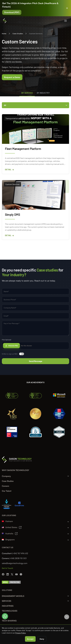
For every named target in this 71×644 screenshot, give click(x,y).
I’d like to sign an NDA (13, 354)
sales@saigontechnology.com (15, 563)
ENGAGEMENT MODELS (13, 596)
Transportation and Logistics (18, 118)
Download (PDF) (12, 12)
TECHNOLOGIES (10, 611)
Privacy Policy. (21, 633)
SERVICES (7, 601)
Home (4, 33)
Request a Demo (12, 77)
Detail (10, 169)
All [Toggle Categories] (35, 105)
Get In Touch (7, 568)
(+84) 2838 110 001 (18, 558)
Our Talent (7, 491)
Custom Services (13, 184)
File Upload (35, 344)
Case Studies (18, 33)
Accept (30, 639)
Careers (5, 486)
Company (6, 476)
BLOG (5, 616)
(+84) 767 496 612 (20, 553)
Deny (42, 639)
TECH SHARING (9, 621)
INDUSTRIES (8, 606)
